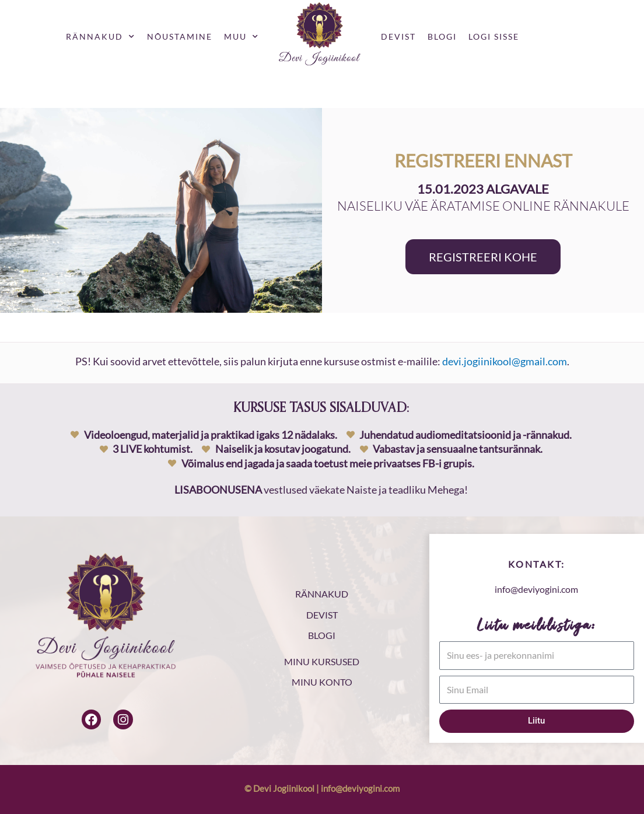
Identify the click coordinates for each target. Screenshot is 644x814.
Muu (242, 37)
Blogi (442, 36)
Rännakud (101, 37)
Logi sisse (494, 36)
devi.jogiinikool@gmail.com (505, 361)
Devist (398, 36)
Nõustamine (180, 36)
